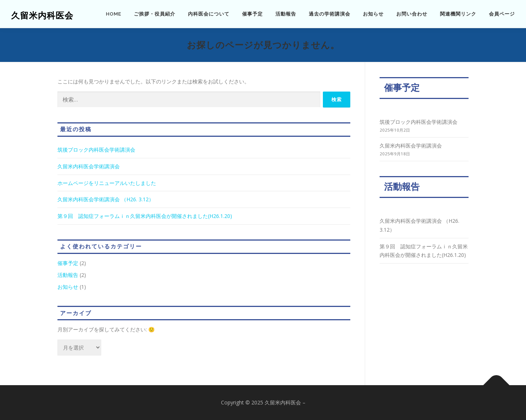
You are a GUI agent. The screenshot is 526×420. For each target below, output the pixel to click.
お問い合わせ (412, 14)
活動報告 (286, 14)
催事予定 (252, 14)
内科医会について (209, 14)
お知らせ (373, 14)
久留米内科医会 (42, 15)
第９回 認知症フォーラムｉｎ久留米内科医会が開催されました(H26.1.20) (145, 216)
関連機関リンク (458, 14)
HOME (114, 14)
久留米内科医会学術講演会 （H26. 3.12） (106, 199)
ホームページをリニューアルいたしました (107, 183)
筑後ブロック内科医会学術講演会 (96, 150)
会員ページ (502, 14)
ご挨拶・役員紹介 (155, 14)
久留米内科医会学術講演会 (89, 166)
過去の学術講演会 (330, 14)
